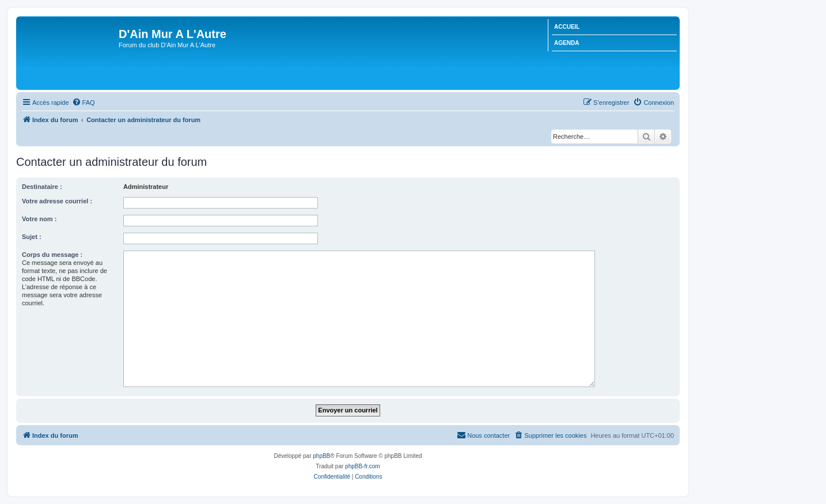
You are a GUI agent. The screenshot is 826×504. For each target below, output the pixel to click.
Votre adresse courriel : (57, 201)
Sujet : (32, 237)
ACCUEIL (567, 27)
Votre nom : (39, 219)
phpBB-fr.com (363, 466)
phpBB (321, 456)
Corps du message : (52, 255)
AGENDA (567, 43)
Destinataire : (42, 187)
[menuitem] (84, 103)
